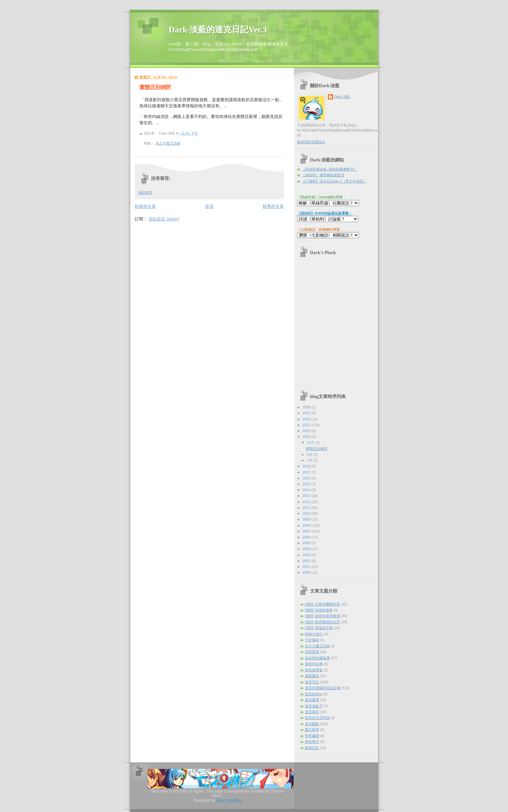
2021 (307, 425)
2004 (307, 549)
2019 (307, 437)
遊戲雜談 (312, 676)
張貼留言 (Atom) (164, 219)
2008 (307, 525)
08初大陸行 (314, 634)
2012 (307, 502)
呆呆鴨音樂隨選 (317, 658)
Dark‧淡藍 (342, 97)
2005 (307, 543)
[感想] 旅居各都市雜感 (322, 616)
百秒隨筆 (312, 652)
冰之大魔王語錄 (168, 143)
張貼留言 (145, 193)
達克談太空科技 (317, 718)
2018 (307, 466)
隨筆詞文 (312, 748)
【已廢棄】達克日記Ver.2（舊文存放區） (334, 181)
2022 (307, 419)
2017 (307, 472)
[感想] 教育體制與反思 (322, 622)
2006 (307, 537)
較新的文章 (145, 206)
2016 (307, 478)
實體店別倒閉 (155, 87)
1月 (310, 460)
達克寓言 (312, 712)
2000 (307, 572)
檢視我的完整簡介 (311, 142)
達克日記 (312, 682)
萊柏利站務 (314, 664)
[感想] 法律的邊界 (319, 610)
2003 (307, 555)
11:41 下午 (189, 133)
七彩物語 (312, 640)
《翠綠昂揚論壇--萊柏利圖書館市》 (329, 169)
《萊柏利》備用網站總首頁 (323, 175)
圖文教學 (312, 730)
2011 (307, 508)
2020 (307, 431)
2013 (307, 496)
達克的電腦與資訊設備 (323, 688)
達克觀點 (312, 724)
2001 (307, 567)
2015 (307, 484)
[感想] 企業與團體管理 (322, 604)
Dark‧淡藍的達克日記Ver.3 (218, 30)
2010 (307, 513)
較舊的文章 (273, 206)
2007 (307, 531)
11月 (311, 442)
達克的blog (314, 694)
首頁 (209, 206)
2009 (307, 519)
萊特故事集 (314, 670)
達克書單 (312, 700)
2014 (307, 490)
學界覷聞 (312, 736)
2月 (310, 454)
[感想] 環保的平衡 (319, 628)
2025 (307, 407)
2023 (307, 413)
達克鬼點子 (314, 706)
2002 (307, 561)
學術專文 (312, 742)
